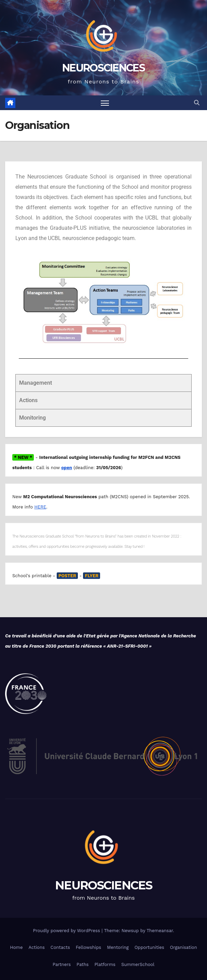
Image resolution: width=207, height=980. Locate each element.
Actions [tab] (28, 400)
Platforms (105, 964)
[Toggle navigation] (105, 103)
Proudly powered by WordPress (67, 931)
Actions (36, 947)
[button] (197, 103)
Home (16, 947)
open (67, 468)
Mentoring (118, 947)
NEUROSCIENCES (104, 68)
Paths (82, 964)
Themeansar (160, 931)
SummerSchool (138, 964)
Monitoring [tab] (32, 418)
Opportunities (149, 947)
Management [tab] (36, 383)
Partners (62, 964)
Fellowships (88, 947)
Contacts (60, 947)
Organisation (184, 947)
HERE (40, 507)
